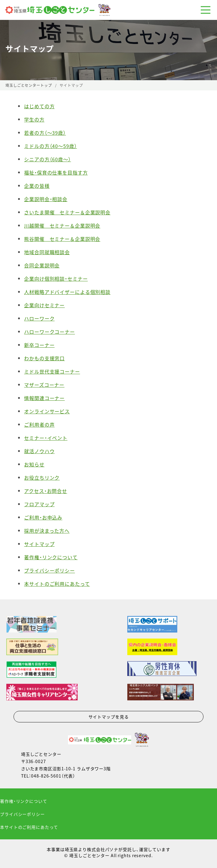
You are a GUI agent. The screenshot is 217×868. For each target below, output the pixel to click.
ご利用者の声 (39, 425)
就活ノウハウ (39, 451)
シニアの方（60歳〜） (48, 159)
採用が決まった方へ (47, 531)
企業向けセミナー (44, 305)
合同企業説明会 (42, 265)
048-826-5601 (46, 776)
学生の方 (34, 119)
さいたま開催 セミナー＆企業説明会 (67, 212)
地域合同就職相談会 (47, 252)
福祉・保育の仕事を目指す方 (56, 172)
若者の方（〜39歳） (45, 133)
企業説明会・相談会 (46, 199)
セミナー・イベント (46, 438)
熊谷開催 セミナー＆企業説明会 (62, 239)
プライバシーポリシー (50, 570)
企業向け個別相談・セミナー (56, 279)
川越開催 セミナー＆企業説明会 (62, 226)
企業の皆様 (37, 186)
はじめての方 (39, 106)
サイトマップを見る (109, 717)
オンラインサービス (47, 411)
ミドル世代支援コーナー (52, 371)
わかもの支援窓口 (44, 358)
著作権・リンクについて (51, 557)
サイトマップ (39, 544)
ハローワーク (39, 318)
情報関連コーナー (44, 398)
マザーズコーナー (44, 385)
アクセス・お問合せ (46, 491)
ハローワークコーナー (50, 332)
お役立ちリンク (42, 478)
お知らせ (34, 464)
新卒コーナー (39, 345)
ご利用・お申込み (43, 517)
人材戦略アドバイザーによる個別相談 (67, 292)
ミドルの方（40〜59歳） (50, 146)
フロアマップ (39, 504)
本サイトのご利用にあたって (57, 584)
